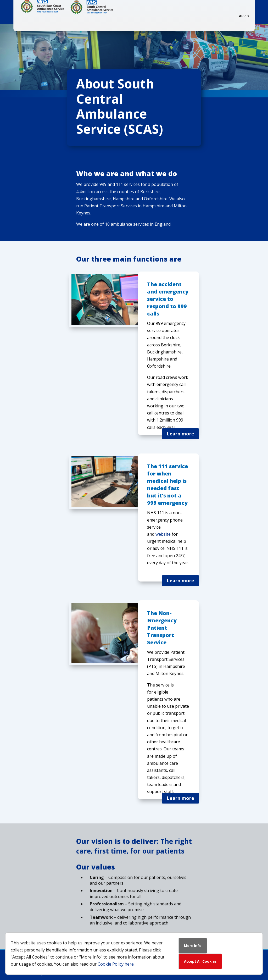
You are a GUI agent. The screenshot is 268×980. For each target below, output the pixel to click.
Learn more (180, 434)
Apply (244, 16)
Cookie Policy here (116, 964)
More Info (193, 946)
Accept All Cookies (200, 961)
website (163, 534)
